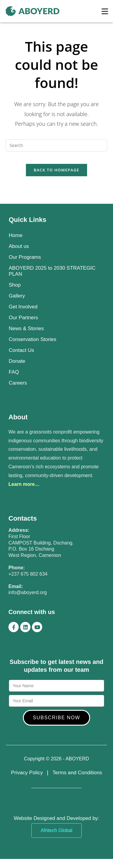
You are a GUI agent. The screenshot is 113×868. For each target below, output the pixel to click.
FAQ (14, 372)
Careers (18, 383)
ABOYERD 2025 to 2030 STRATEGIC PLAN (52, 271)
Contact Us (21, 350)
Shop (15, 285)
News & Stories (26, 328)
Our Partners (23, 318)
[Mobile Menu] (105, 11)
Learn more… (24, 484)
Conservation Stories (33, 339)
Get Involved (23, 307)
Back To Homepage (56, 170)
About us (19, 246)
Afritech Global (56, 830)
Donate (17, 361)
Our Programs (25, 257)
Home (16, 235)
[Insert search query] (57, 145)
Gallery (17, 296)
